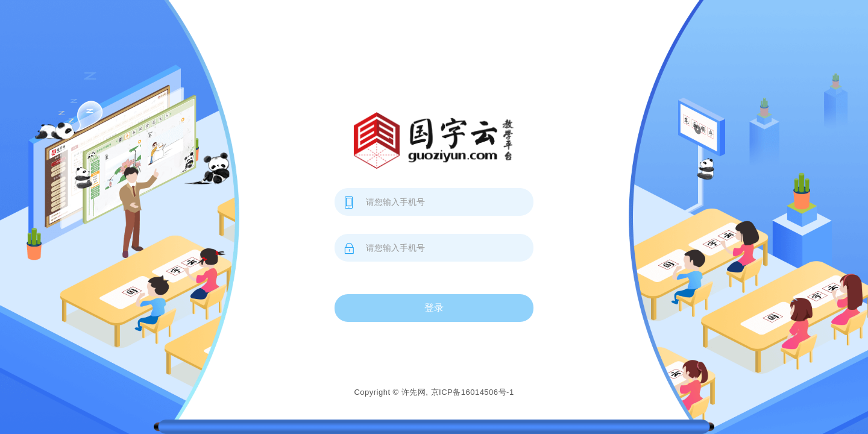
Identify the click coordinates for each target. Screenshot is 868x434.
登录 (434, 308)
